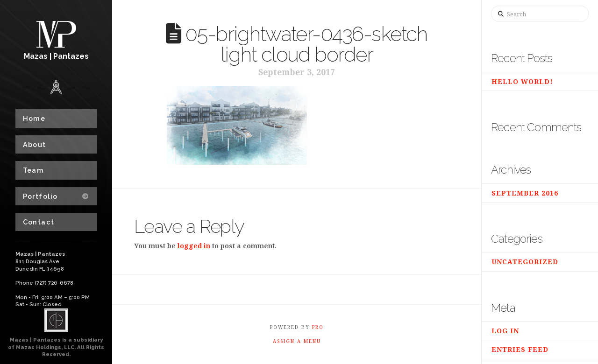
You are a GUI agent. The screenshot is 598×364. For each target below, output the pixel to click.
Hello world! (522, 81)
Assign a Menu (297, 341)
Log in (505, 331)
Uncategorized (525, 262)
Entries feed (520, 349)
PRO (318, 327)
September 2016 (525, 193)
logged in (194, 246)
